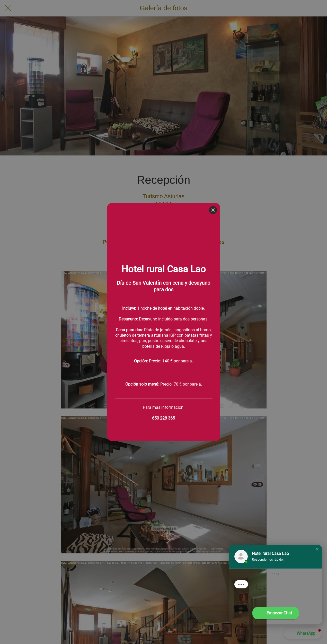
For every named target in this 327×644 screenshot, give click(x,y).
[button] (317, 549)
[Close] (213, 7)
